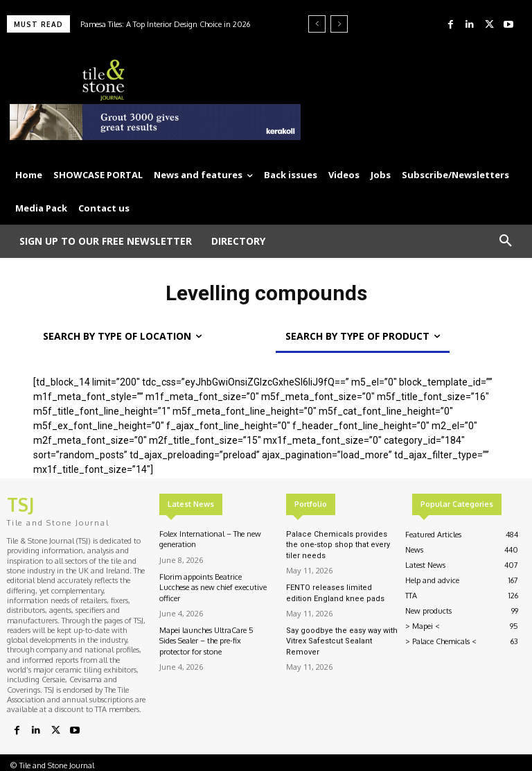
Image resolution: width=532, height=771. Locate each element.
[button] (506, 241)
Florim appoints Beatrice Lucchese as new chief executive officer (213, 588)
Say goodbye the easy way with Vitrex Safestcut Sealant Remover (342, 641)
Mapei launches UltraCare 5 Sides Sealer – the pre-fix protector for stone (206, 641)
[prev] (317, 24)
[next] (339, 24)
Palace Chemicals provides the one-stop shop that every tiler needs (338, 545)
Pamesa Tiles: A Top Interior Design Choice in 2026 (165, 24)
